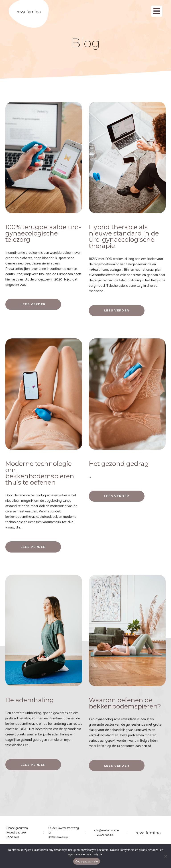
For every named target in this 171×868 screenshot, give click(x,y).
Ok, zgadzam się (87, 861)
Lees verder (33, 304)
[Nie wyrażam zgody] (165, 856)
